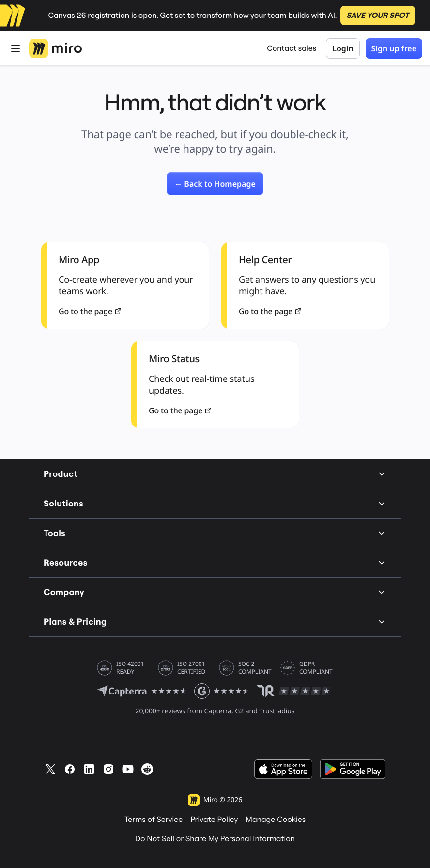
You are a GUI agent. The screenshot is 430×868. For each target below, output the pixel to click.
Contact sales (292, 48)
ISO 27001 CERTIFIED (191, 668)
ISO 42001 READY (130, 668)
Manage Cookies (276, 820)
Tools (215, 533)
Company (215, 592)
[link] (215, 184)
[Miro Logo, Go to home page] (55, 48)
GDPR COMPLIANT (316, 668)
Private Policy (214, 820)
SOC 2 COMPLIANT (255, 668)
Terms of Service (154, 820)
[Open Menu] (15, 48)
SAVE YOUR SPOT (377, 16)
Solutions (215, 503)
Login (343, 48)
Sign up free (394, 48)
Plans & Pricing (215, 622)
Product (215, 474)
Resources (215, 562)
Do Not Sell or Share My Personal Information (215, 839)
